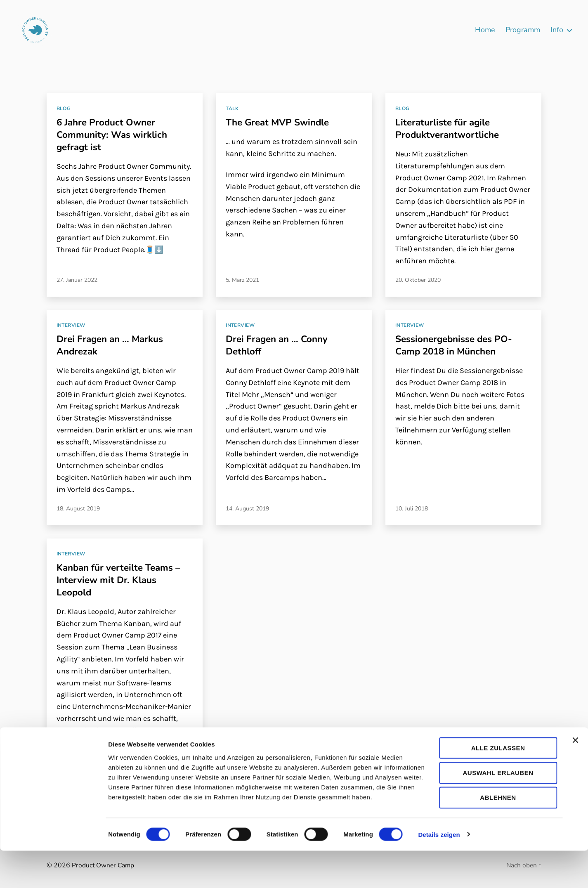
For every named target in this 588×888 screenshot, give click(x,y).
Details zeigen (439, 872)
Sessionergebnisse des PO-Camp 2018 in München (458, 345)
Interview (71, 325)
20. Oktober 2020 (418, 280)
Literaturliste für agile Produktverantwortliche (450, 128)
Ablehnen (498, 835)
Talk (232, 109)
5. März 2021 (242, 280)
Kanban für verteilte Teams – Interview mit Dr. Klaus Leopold (123, 580)
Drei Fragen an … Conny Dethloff (281, 345)
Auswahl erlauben (498, 810)
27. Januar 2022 (77, 280)
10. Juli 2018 (412, 509)
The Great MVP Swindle (281, 122)
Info (557, 30)
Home (485, 30)
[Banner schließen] (575, 777)
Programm (523, 30)
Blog (64, 109)
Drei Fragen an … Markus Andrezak (114, 345)
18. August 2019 (78, 509)
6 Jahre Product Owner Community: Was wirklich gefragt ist (115, 135)
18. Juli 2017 (73, 750)
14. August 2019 (247, 509)
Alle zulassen (498, 785)
